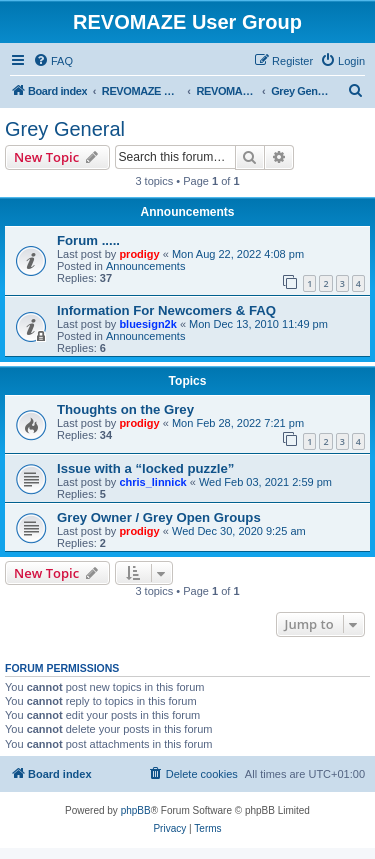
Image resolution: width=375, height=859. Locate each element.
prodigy (139, 254)
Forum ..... (88, 240)
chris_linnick (152, 482)
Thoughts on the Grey (125, 409)
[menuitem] (53, 61)
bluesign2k (147, 324)
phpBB (136, 810)
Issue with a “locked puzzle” (145, 468)
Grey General (65, 129)
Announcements (146, 266)
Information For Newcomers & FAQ (166, 310)
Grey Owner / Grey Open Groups (159, 517)
